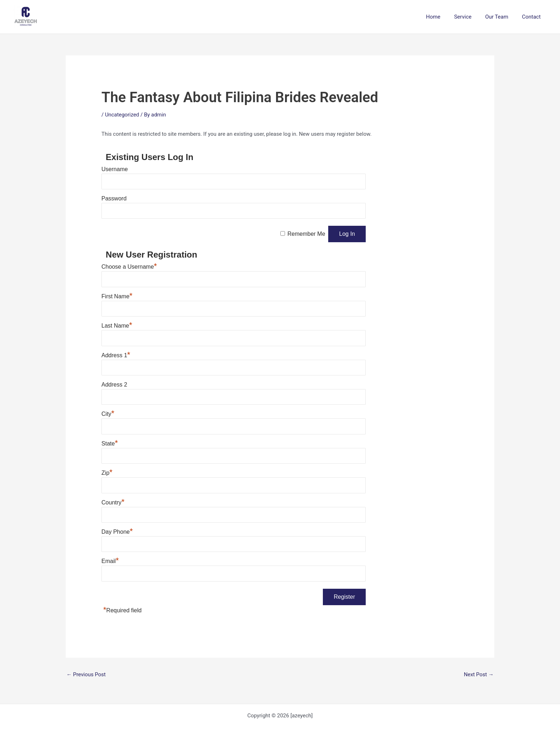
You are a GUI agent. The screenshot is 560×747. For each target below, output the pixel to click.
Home (444, 17)
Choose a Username (129, 267)
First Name (117, 296)
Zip (107, 473)
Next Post (479, 674)
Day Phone (117, 532)
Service (470, 17)
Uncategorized (122, 115)
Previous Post (86, 674)
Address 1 (116, 355)
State (110, 444)
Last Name (117, 326)
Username (115, 169)
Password (114, 198)
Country (113, 502)
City (108, 414)
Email (110, 561)
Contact (533, 17)
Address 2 (114, 385)
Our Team (501, 17)
